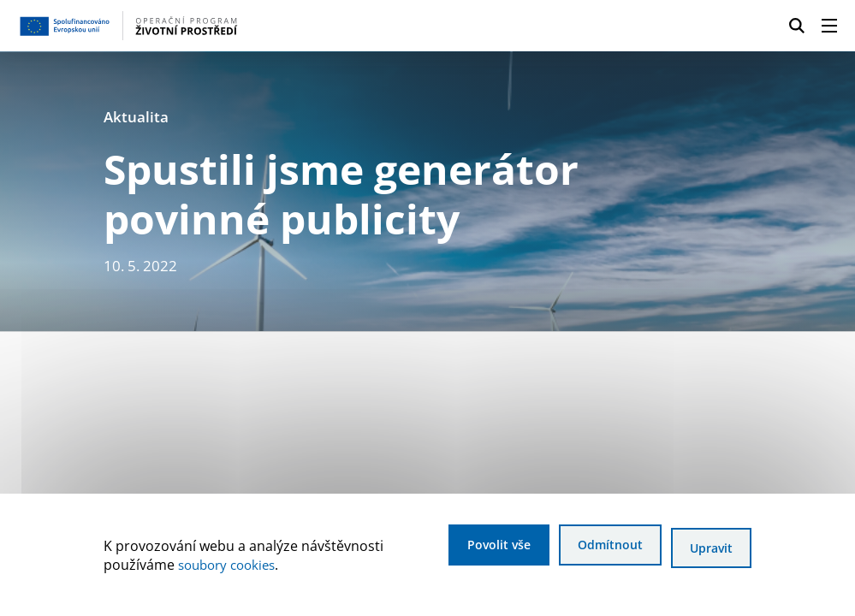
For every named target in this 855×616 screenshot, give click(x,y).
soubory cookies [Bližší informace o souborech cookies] (231, 566)
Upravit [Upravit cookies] (710, 550)
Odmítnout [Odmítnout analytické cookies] (597, 550)
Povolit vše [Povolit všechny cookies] (474, 550)
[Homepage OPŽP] (207, 26)
